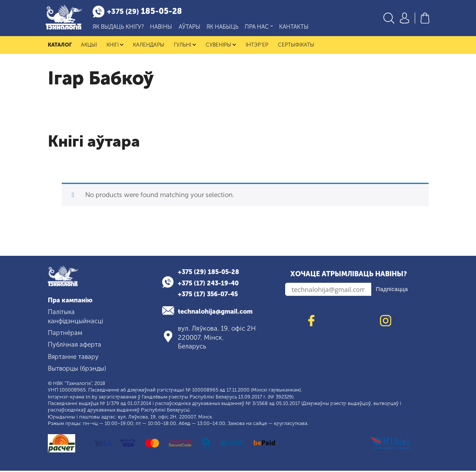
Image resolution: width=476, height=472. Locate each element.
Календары (149, 47)
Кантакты (296, 28)
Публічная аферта (76, 346)
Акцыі (89, 47)
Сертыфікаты (296, 47)
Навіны (164, 28)
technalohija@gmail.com (217, 313)
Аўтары (192, 28)
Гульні (185, 47)
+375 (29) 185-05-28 (210, 274)
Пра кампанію (71, 302)
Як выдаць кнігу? (121, 28)
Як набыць (225, 28)
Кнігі (115, 47)
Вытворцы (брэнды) (78, 370)
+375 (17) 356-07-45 (210, 296)
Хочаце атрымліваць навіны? (349, 276)
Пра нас (261, 28)
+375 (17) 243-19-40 (210, 285)
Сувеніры (221, 47)
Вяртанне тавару (74, 358)
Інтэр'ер (257, 47)
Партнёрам (65, 335)
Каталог (60, 47)
